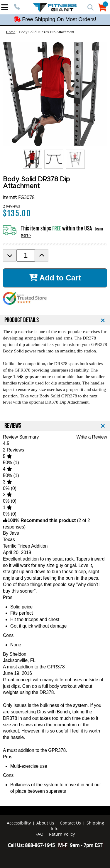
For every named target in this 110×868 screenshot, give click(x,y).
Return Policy (62, 834)
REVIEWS (13, 426)
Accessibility (19, 823)
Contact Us (70, 823)
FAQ (39, 834)
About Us (45, 823)
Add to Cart (55, 278)
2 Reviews (11, 206)
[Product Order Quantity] (26, 255)
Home (11, 32)
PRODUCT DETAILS (22, 320)
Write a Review (92, 437)
